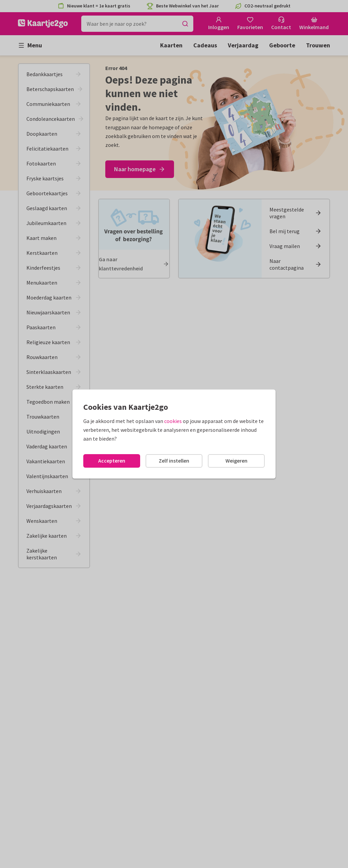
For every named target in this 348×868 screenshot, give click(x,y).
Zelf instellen (174, 461)
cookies (173, 421)
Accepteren (112, 461)
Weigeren (236, 461)
